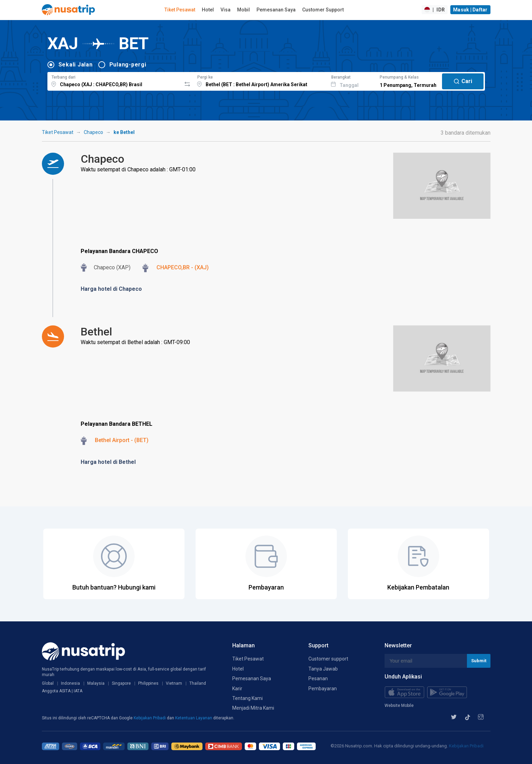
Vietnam (174, 683)
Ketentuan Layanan (194, 718)
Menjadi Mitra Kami (253, 708)
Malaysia (96, 683)
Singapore (121, 683)
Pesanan (318, 678)
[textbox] (114, 80)
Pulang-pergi (128, 65)
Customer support (328, 659)
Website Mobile (399, 705)
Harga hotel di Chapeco (111, 289)
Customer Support (323, 10)
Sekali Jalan (76, 65)
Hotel (208, 10)
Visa (226, 10)
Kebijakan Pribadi (150, 718)
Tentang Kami (247, 698)
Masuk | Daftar (470, 10)
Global (48, 683)
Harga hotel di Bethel (108, 462)
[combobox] (114, 80)
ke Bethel (124, 132)
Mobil (244, 10)
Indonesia (70, 683)
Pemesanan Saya (276, 10)
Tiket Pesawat (180, 10)
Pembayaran (323, 689)
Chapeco (93, 132)
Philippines (148, 683)
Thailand (198, 683)
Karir (237, 689)
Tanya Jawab (323, 669)
